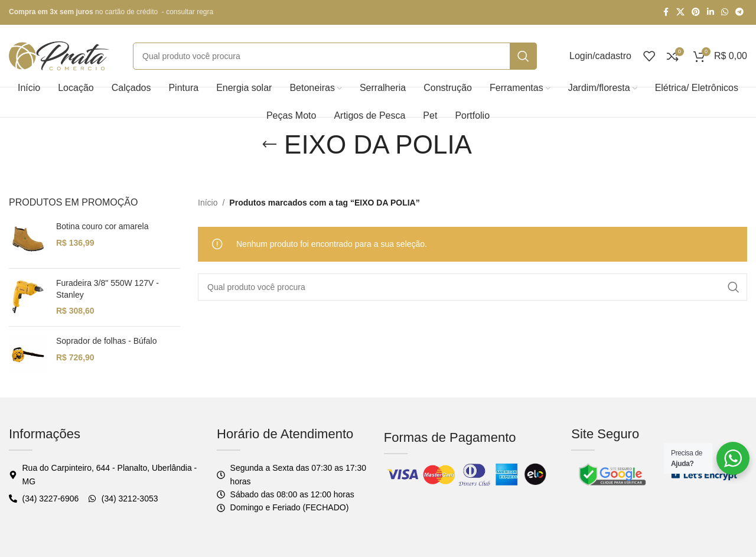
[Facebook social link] (666, 12)
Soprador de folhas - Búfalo (106, 341)
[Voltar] (269, 145)
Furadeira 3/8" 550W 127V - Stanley (107, 289)
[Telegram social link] (739, 12)
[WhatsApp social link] (725, 12)
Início (208, 203)
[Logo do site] (59, 55)
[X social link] (680, 12)
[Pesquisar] (335, 56)
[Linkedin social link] (711, 12)
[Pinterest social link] (696, 12)
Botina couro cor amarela (102, 226)
